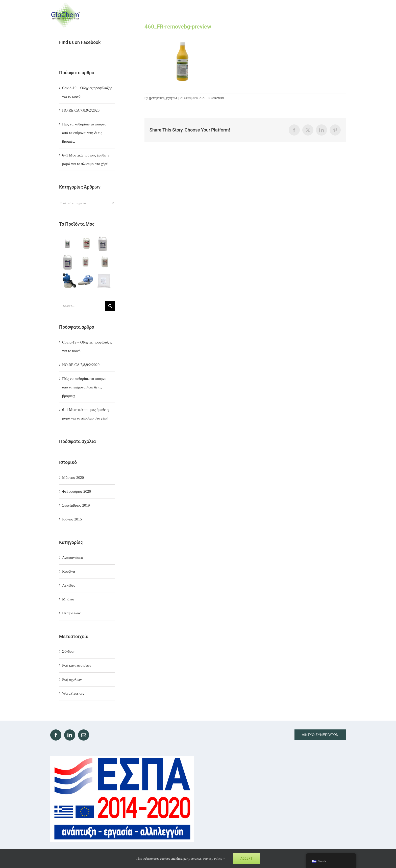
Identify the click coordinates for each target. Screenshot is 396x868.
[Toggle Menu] (341, 15)
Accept (246, 858)
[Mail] (84, 735)
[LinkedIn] (70, 735)
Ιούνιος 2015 (72, 519)
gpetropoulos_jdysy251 (163, 98)
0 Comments (216, 98)
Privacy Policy (214, 859)
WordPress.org (73, 693)
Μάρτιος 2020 (73, 478)
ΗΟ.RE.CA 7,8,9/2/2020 (81, 110)
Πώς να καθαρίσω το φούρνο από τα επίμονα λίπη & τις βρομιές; (84, 133)
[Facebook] (56, 735)
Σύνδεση (69, 651)
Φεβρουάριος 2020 (77, 491)
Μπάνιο (68, 599)
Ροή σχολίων (72, 679)
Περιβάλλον (71, 613)
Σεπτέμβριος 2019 (76, 505)
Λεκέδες (68, 585)
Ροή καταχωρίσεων (77, 665)
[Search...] (82, 306)
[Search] (110, 306)
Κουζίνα (69, 571)
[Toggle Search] (322, 15)
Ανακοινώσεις (73, 558)
